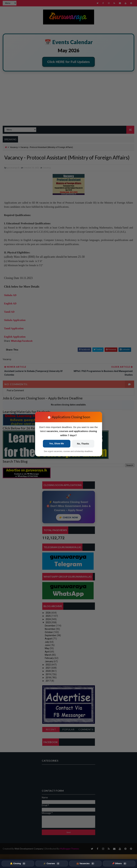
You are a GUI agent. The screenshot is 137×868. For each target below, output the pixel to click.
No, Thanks (83, 444)
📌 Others (119, 864)
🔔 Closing (18, 864)
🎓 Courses (52, 864)
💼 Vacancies (85, 864)
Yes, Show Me (57, 444)
